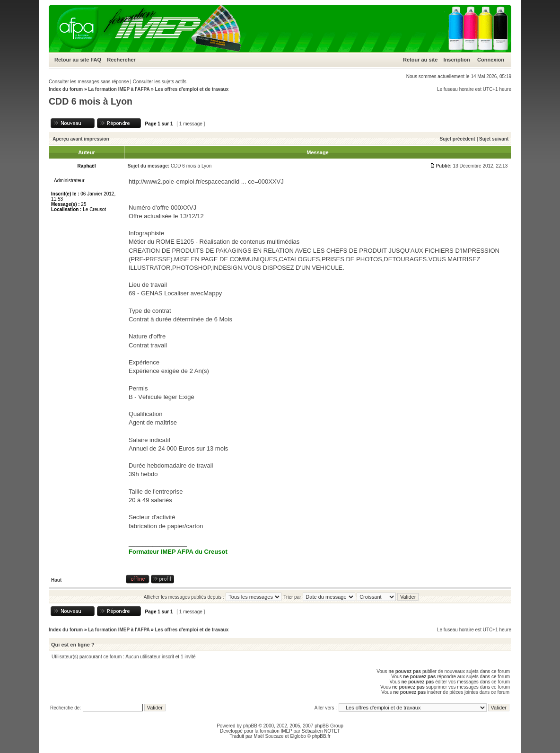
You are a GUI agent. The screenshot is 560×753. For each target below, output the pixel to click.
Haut (56, 580)
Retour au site (72, 60)
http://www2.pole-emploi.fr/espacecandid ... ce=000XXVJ (206, 182)
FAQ (96, 60)
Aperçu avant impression (81, 139)
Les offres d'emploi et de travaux (192, 89)
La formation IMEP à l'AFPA (119, 89)
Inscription (457, 60)
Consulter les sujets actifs (160, 82)
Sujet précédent (458, 139)
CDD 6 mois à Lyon (91, 101)
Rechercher (121, 60)
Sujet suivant (494, 139)
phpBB (250, 726)
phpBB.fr (321, 736)
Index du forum (66, 89)
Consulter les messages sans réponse (89, 82)
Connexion (491, 60)
